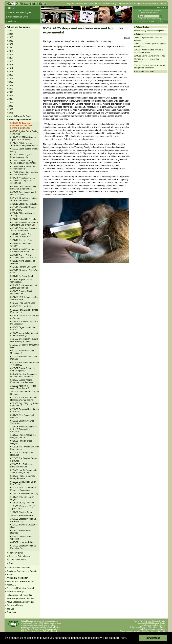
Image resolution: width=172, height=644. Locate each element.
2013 (11, 72)
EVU (23, 631)
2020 (11, 48)
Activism (12, 21)
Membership (146, 4)
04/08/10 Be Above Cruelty (22, 276)
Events (10, 575)
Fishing (113, 4)
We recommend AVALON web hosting (150, 22)
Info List (155, 4)
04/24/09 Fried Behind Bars (23, 303)
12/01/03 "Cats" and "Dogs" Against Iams (23, 507)
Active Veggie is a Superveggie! (21, 602)
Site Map (143, 19)
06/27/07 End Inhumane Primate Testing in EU (25, 364)
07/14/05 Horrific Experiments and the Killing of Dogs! (24, 471)
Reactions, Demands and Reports (22, 571)
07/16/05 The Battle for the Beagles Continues (22, 465)
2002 (11, 109)
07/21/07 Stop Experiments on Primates (24, 358)
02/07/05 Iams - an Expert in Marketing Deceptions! (23, 489)
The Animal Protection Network (21, 588)
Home (11, 8)
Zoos (103, 4)
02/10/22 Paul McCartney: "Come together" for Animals (23, 162)
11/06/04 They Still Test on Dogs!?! (22, 498)
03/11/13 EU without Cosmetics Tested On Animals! (24, 230)
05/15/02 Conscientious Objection (21, 538)
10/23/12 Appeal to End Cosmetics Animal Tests (21, 235)
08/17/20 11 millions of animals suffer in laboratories (24, 199)
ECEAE (46, 631)
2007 (11, 92)
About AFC (12, 585)
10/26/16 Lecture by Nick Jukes (24, 204)
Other (11, 563)
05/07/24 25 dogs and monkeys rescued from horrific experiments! (21, 126)
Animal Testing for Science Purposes (149, 31)
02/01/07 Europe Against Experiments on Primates (22, 381)
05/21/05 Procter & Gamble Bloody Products (23, 477)
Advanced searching (154, 19)
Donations (162, 4)
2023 (11, 37)
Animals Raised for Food (20, 116)
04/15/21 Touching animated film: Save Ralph (23, 193)
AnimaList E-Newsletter (17, 578)
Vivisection (79, 4)
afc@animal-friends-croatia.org (154, 625)
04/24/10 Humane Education (23, 267)
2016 (11, 61)
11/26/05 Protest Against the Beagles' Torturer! (23, 436)
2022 (11, 41)
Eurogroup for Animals (34, 631)
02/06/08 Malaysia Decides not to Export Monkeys (24, 334)
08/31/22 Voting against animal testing (150, 56)
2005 (11, 99)
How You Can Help (15, 592)
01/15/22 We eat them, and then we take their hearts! (25, 174)
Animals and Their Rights (20, 12)
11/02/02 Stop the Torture (22, 512)
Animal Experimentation (20, 120)
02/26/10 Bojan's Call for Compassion (21, 281)
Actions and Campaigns (18, 27)
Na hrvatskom (162, 7)
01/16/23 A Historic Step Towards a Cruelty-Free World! (24, 144)
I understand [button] (153, 638)
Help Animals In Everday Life (20, 595)
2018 (11, 54)
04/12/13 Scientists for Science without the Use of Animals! (24, 224)
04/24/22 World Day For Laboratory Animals (21, 156)
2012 (11, 75)
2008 (11, 89)
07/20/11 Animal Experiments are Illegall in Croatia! (24, 251)
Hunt (108, 4)
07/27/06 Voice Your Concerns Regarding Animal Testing (24, 399)
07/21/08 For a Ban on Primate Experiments (24, 311)
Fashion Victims (16, 553)
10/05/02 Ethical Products (22, 516)
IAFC (52, 631)
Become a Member (15, 605)
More (128, 37)
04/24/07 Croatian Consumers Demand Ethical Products (24, 375)
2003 (11, 106)
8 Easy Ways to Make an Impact (21, 599)
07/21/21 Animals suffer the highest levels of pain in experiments (23, 181)
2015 (11, 65)
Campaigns (137, 4)
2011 (11, 79)
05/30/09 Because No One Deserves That (22, 292)
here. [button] (124, 638)
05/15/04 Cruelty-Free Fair (22, 503)
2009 (11, 85)
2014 (11, 68)
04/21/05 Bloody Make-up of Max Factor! (23, 483)
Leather (90, 4)
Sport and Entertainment (19, 556)
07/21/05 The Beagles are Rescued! (22, 454)
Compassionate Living (18, 17)
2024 (11, 34)
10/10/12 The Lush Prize (21, 240)
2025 (11, 30)
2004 (11, 103)
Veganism (71, 4)
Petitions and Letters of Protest (20, 581)
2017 (11, 58)
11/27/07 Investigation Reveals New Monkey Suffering (24, 340)
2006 (11, 96)
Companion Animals (124, 4)
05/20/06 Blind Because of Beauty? (22, 416)
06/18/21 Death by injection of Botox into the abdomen (24, 188)
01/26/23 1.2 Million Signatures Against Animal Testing (24, 138)
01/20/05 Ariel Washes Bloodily (24, 494)
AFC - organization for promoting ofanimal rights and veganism (150, 12)
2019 (11, 51)
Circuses (97, 4)
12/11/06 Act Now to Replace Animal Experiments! (23, 387)
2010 (11, 82)
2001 (11, 113)
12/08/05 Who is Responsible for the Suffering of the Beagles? (24, 429)
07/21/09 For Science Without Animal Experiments (24, 287)
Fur (85, 4)
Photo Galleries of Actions (18, 568)
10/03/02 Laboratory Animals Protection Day (23, 520)
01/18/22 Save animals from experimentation (23, 168)
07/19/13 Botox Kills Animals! (23, 219)
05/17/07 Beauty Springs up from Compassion (23, 369)
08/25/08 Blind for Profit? (21, 306)
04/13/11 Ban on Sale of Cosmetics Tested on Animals (24, 256)
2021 (11, 44)
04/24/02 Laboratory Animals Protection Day (23, 547)
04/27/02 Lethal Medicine (22, 542)
